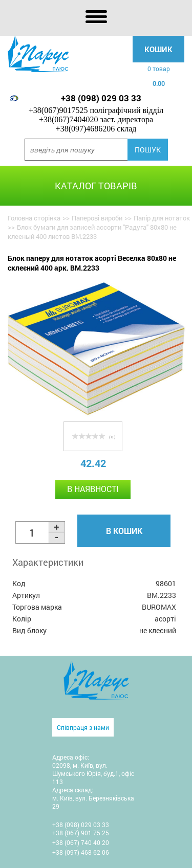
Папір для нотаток (162, 218)
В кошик (124, 531)
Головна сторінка (34, 218)
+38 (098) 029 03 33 (101, 98)
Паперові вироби (97, 218)
